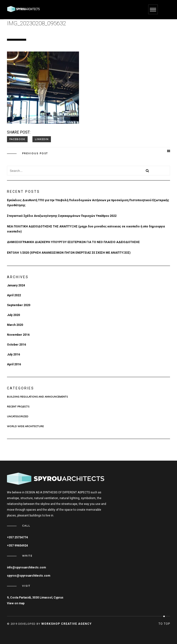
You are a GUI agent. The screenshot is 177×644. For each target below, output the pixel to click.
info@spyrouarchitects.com (26, 567)
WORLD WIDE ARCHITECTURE (25, 426)
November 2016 (18, 335)
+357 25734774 (17, 537)
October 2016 (16, 345)
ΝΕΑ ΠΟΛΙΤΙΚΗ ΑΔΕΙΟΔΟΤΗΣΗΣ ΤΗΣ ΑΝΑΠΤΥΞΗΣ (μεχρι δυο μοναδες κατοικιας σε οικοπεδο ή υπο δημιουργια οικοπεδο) (86, 229)
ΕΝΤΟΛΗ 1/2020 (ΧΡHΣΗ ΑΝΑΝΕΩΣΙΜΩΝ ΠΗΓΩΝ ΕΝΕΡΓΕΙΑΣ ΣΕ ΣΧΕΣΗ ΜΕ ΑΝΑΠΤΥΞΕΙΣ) (69, 253)
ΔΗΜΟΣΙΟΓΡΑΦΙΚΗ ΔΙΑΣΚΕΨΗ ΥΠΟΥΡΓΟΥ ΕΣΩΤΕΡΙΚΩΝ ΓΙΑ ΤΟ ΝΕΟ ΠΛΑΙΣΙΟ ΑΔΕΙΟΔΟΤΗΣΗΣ (73, 242)
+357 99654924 (17, 546)
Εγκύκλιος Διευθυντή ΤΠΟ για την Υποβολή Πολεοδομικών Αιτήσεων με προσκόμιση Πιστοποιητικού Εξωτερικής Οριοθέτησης (88, 203)
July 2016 (13, 354)
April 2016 (14, 364)
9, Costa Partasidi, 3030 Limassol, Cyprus (35, 598)
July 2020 (13, 315)
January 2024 (16, 285)
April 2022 (14, 295)
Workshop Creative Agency (67, 624)
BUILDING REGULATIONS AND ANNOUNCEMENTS (37, 397)
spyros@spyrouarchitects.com (29, 576)
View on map (16, 603)
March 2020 (15, 325)
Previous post (35, 154)
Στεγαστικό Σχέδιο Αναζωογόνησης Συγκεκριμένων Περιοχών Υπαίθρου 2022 (62, 216)
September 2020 (19, 305)
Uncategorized (18, 417)
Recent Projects (18, 407)
